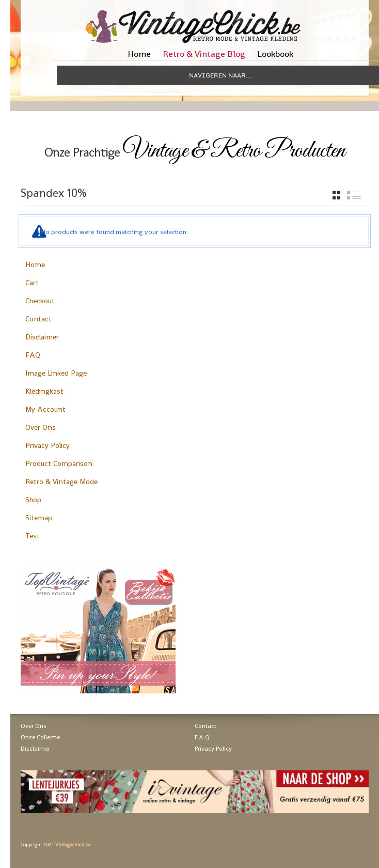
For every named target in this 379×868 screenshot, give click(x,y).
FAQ (33, 355)
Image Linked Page (56, 373)
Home (139, 54)
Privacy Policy (48, 445)
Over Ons (41, 427)
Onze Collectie (40, 737)
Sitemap (39, 518)
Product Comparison (59, 463)
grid (336, 195)
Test (33, 536)
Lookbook (275, 54)
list (354, 195)
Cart (32, 283)
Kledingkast (44, 391)
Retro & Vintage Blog (204, 54)
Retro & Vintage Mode (61, 482)
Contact (38, 319)
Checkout (40, 301)
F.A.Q (202, 737)
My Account (45, 409)
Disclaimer (42, 337)
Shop (33, 500)
